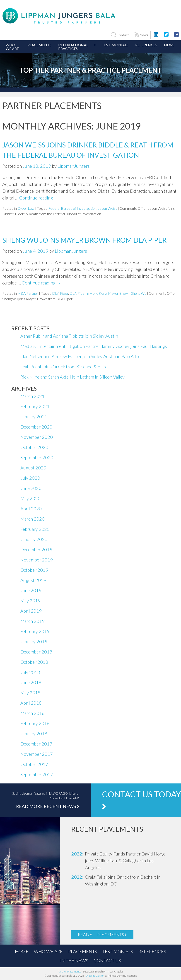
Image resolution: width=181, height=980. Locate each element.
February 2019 (35, 631)
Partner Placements (69, 971)
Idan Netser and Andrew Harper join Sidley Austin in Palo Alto (80, 356)
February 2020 (35, 529)
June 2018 (31, 682)
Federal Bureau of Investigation (72, 208)
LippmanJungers (74, 166)
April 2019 (31, 611)
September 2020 (37, 457)
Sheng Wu (139, 293)
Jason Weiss (107, 208)
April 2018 (31, 703)
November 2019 (37, 560)
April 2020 (31, 509)
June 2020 (31, 488)
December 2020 (36, 427)
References (146, 45)
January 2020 (34, 539)
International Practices (73, 47)
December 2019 (36, 549)
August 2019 (33, 580)
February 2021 (35, 406)
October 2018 (34, 662)
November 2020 (37, 437)
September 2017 (37, 774)
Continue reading (39, 198)
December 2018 (36, 652)
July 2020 (30, 478)
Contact (120, 35)
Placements (39, 45)
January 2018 (34, 733)
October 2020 (34, 447)
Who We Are (12, 47)
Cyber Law (26, 208)
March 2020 (33, 519)
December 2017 (36, 744)
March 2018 (33, 713)
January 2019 (34, 641)
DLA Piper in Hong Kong (88, 293)
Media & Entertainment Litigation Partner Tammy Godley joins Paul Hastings (94, 346)
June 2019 (31, 590)
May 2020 (30, 498)
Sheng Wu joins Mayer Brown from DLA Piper (84, 240)
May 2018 (30, 693)
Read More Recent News (48, 806)
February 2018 (35, 723)
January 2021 (34, 416)
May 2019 (30, 601)
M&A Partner (28, 293)
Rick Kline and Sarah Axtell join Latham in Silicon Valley (72, 377)
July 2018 (30, 672)
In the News (74, 960)
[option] (120, 860)
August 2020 (33, 468)
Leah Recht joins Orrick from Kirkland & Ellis (63, 367)
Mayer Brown (119, 293)
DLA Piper (60, 293)
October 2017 (34, 764)
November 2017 (37, 754)
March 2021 (33, 396)
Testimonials (115, 45)
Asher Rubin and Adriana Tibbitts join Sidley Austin (69, 336)
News (141, 35)
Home (22, 951)
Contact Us (107, 960)
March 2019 (33, 621)
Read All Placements (102, 935)
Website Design (95, 976)
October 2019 (34, 570)
